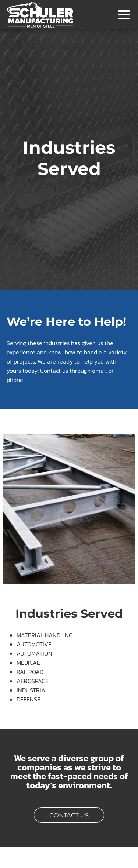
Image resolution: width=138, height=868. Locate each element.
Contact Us (77, 814)
